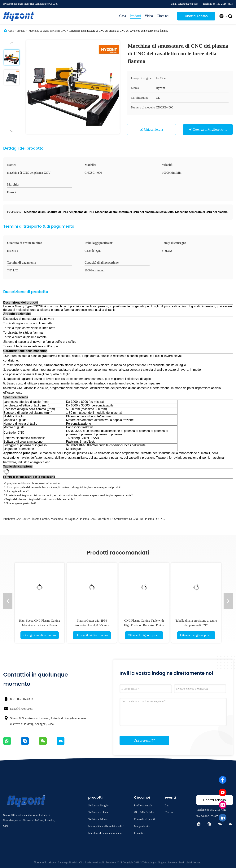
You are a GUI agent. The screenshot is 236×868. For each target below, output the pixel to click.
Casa (123, 16)
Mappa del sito (142, 826)
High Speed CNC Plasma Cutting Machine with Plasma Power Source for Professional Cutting (40, 625)
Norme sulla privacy (45, 863)
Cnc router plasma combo (32, 519)
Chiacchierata (153, 129)
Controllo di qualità (145, 819)
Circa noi (163, 16)
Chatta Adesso (196, 16)
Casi (167, 806)
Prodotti (135, 16)
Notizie (169, 812)
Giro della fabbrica (144, 812)
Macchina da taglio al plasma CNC (47, 31)
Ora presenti (144, 740)
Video (149, 16)
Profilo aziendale (143, 806)
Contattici (139, 833)
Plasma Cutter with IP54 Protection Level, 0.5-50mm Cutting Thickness (92, 625)
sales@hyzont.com (22, 709)
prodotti (21, 31)
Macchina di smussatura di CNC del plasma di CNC (131, 519)
